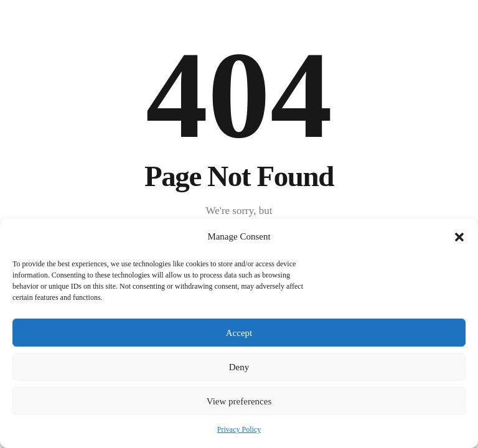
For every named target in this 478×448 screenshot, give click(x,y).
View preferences (239, 401)
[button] (459, 237)
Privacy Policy (239, 429)
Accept (239, 333)
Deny (239, 367)
